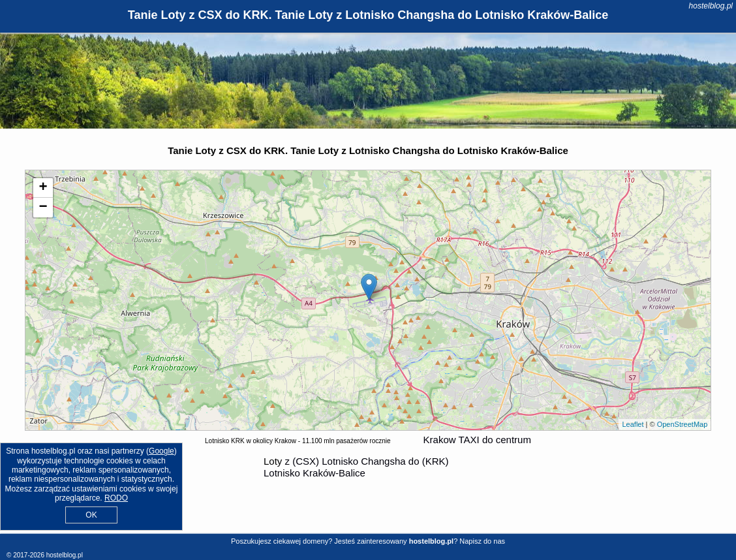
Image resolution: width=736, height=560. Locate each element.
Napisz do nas (482, 541)
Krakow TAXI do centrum (477, 440)
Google (161, 451)
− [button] (43, 208)
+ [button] (43, 188)
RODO (116, 498)
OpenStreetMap (682, 424)
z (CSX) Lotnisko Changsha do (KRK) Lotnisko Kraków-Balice (356, 467)
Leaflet (633, 424)
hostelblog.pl (711, 6)
